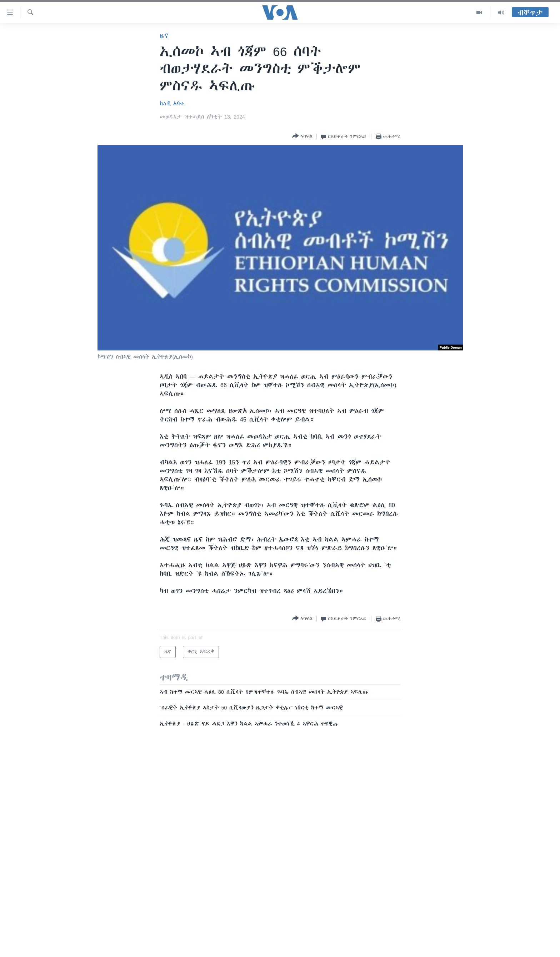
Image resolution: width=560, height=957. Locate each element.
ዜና (164, 36)
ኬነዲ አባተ (172, 104)
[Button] (302, 136)
